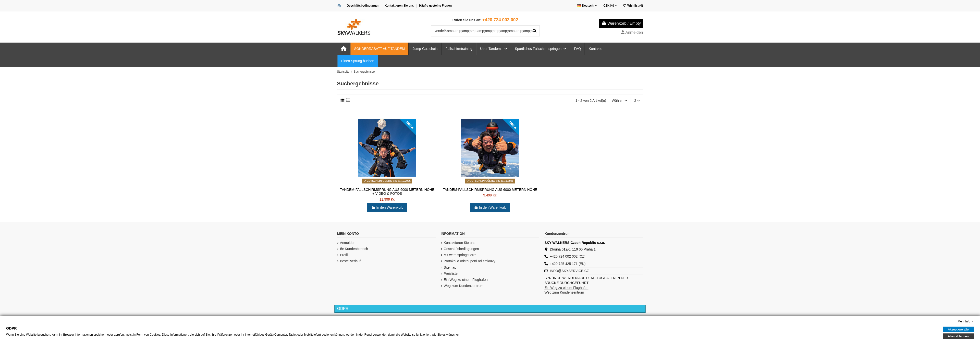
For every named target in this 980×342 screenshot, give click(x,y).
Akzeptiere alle (958, 329)
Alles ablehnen (958, 336)
